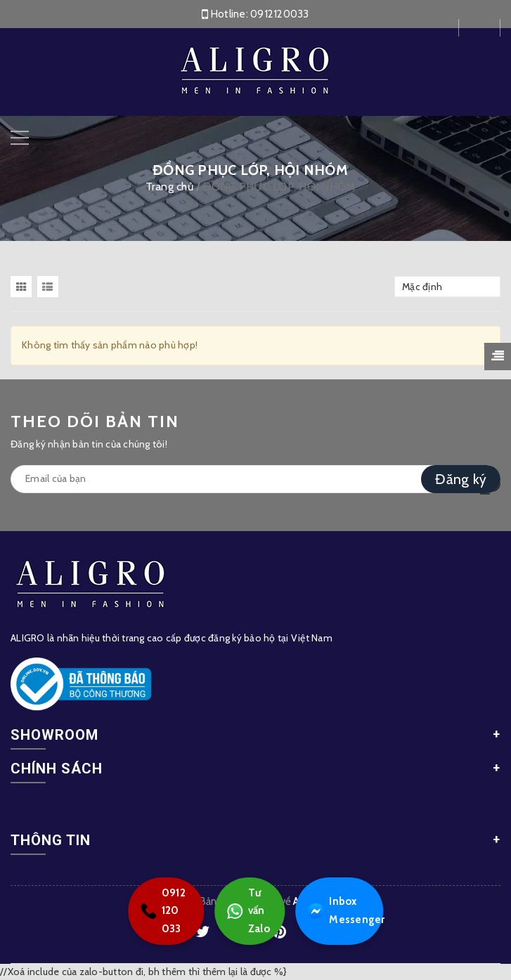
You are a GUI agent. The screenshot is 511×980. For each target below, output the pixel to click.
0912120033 (280, 14)
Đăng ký (461, 479)
